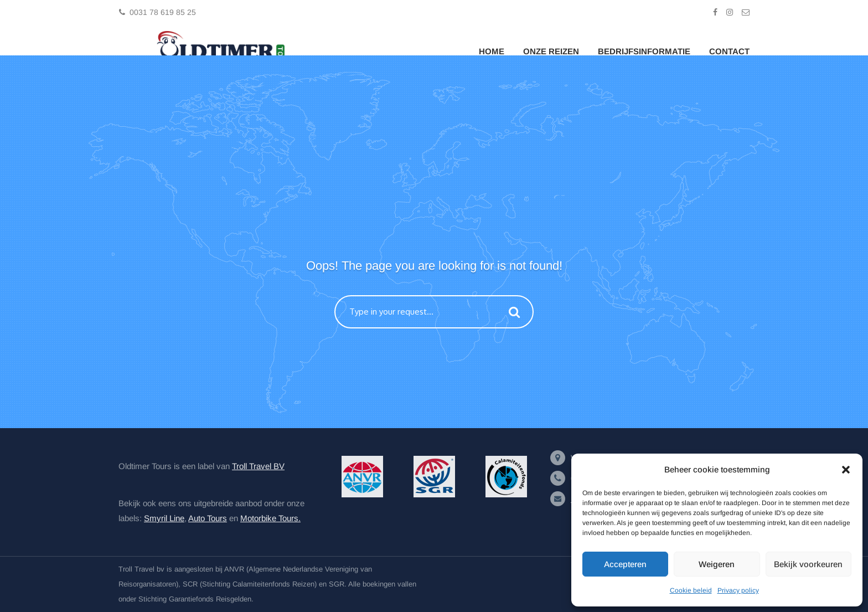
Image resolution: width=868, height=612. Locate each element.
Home (492, 51)
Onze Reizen (551, 51)
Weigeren (717, 564)
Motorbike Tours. (270, 518)
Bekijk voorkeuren (808, 564)
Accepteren (625, 564)
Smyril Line (164, 518)
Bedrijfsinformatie (644, 51)
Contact (729, 51)
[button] (846, 470)
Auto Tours (208, 518)
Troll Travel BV (258, 466)
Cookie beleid (691, 590)
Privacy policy (738, 590)
